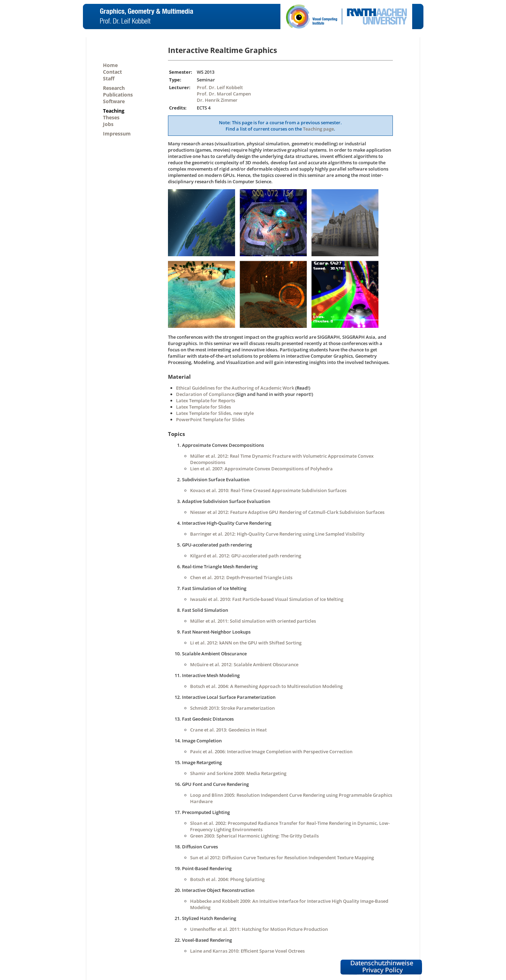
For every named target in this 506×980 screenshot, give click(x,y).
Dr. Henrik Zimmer (217, 100)
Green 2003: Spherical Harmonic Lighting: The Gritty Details (254, 836)
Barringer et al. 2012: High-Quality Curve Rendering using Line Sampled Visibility (277, 534)
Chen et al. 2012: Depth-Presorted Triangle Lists (241, 577)
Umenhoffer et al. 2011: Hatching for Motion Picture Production (259, 929)
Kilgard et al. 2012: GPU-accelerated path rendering (246, 556)
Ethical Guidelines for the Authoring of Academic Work (235, 388)
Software (114, 101)
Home (110, 65)
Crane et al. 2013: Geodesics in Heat (228, 730)
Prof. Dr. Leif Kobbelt (220, 87)
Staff (109, 78)
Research (114, 88)
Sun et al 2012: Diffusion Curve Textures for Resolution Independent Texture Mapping (282, 857)
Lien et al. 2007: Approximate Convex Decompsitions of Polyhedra (261, 469)
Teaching (114, 111)
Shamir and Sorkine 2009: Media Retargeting (238, 773)
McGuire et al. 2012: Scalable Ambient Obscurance (244, 664)
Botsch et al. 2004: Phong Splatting (227, 879)
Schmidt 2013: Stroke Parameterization (232, 708)
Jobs (108, 124)
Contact (112, 72)
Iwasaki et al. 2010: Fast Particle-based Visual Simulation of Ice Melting (267, 599)
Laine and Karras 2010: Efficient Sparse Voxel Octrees (247, 951)
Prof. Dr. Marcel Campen (224, 94)
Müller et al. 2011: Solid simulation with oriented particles (253, 621)
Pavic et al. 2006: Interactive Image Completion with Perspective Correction (271, 751)
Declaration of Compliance (205, 394)
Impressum (117, 134)
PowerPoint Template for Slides (210, 419)
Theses (111, 117)
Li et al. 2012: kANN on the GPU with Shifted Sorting (246, 643)
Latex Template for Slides (203, 407)
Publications (118, 95)
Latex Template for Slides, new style (215, 413)
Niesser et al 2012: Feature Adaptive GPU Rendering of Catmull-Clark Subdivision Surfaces (287, 512)
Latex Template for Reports (206, 400)
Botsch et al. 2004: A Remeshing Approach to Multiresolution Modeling (266, 686)
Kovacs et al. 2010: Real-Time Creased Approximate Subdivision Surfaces (268, 490)
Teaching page (318, 129)
